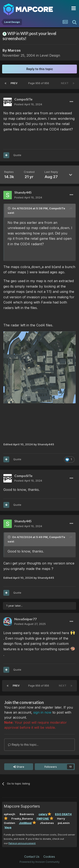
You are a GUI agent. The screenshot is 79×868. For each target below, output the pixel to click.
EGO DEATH (63, 814)
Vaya (8, 827)
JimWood (25, 823)
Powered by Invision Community (40, 862)
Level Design (50, 55)
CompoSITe (23, 99)
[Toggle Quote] (9, 208)
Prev (14, 83)
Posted (28, 104)
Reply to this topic (40, 69)
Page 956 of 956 (39, 83)
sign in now (42, 712)
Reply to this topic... (23, 745)
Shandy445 (23, 192)
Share (19, 767)
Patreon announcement (22, 843)
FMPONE (43, 818)
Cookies (49, 857)
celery (43, 814)
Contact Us (32, 857)
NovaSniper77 (25, 619)
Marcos (14, 50)
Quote (17, 155)
